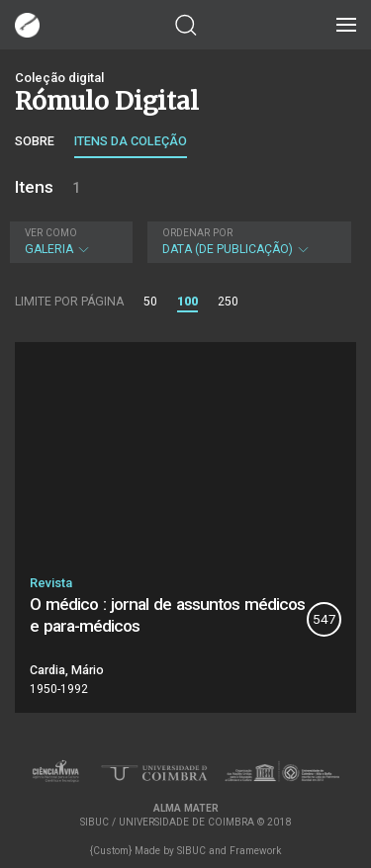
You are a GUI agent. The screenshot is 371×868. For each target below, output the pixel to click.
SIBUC (191, 851)
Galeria (69, 242)
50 (150, 302)
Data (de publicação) (247, 242)
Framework (255, 851)
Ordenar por (197, 233)
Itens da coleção (131, 141)
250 (228, 302)
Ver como (51, 233)
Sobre (35, 141)
